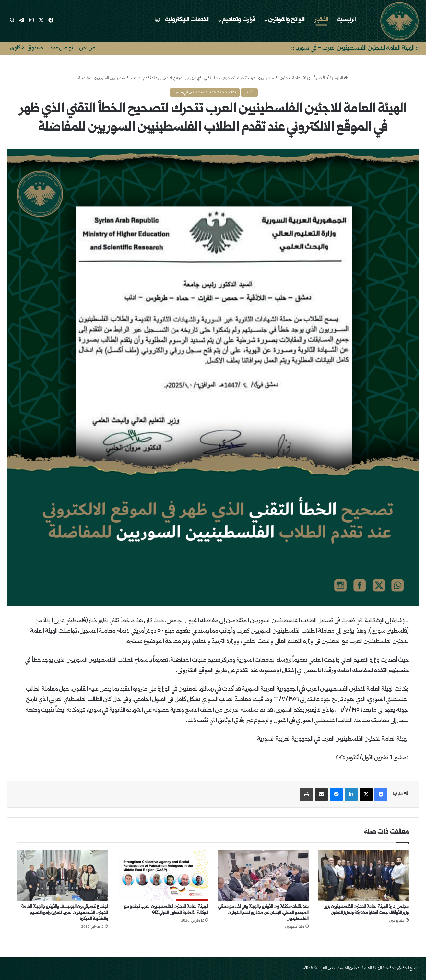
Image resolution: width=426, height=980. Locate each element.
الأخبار (321, 20)
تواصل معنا (61, 48)
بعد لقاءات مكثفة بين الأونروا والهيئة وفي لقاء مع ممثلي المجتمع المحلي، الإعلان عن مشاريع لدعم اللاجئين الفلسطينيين (263, 913)
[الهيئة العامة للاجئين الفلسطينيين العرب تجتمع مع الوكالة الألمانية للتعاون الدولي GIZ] (163, 875)
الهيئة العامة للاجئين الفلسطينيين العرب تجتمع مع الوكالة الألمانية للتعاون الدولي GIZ (166, 910)
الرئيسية (346, 20)
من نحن (87, 48)
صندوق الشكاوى (27, 48)
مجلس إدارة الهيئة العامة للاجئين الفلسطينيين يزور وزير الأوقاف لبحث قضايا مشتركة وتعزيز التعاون (367, 910)
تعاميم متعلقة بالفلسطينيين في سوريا (205, 92)
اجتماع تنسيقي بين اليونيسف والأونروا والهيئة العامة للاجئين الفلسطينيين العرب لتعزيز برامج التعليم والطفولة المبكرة (65, 913)
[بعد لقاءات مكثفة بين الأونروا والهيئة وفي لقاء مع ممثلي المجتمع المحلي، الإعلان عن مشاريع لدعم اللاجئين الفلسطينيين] (263, 875)
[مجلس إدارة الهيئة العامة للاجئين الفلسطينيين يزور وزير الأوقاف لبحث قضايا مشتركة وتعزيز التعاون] (364, 875)
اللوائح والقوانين (287, 20)
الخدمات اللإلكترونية (181, 20)
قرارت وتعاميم (239, 20)
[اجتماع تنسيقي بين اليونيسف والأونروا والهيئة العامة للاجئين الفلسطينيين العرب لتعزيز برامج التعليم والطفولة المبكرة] (63, 875)
